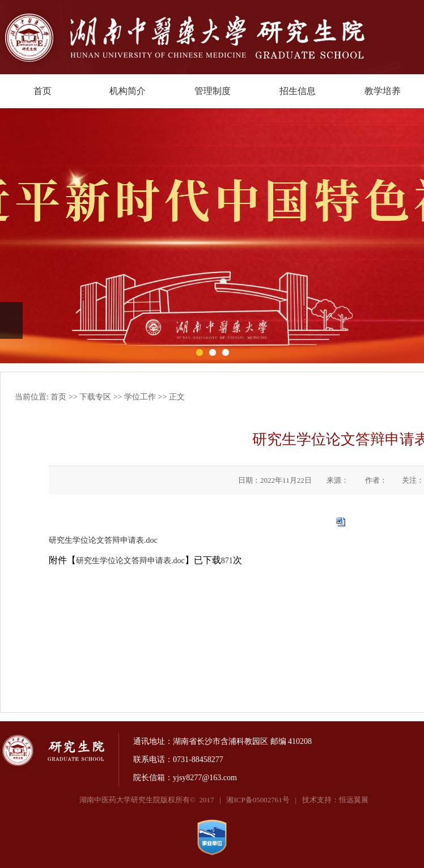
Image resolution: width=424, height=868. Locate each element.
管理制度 (213, 91)
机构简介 (128, 91)
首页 (43, 91)
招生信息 (298, 91)
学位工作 (140, 397)
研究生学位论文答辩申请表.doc (103, 540)
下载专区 (95, 397)
